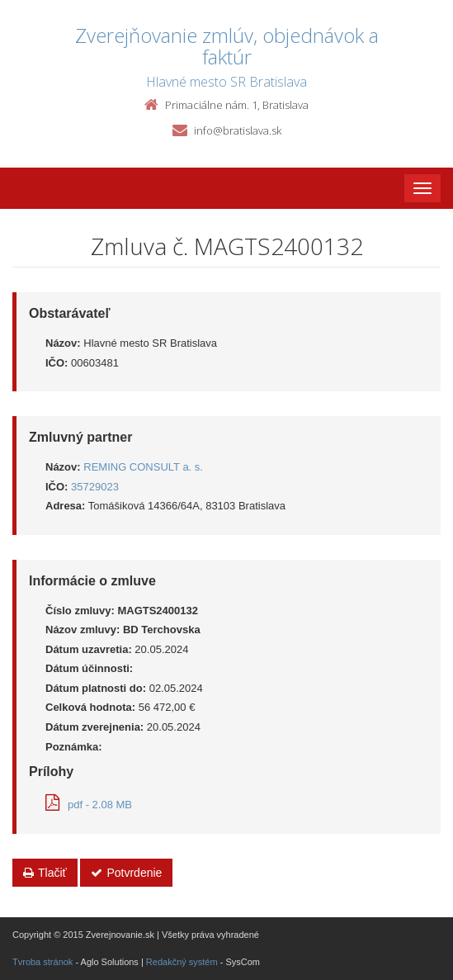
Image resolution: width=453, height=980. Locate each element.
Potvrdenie (126, 873)
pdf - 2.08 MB (89, 805)
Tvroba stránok (42, 962)
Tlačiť (45, 873)
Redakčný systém (182, 962)
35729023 (95, 487)
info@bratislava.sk (238, 130)
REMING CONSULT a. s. (143, 467)
